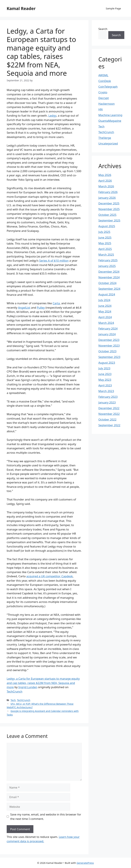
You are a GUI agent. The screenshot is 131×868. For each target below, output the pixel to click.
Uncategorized (108, 143)
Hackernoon (107, 104)
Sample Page (113, 8)
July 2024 (104, 300)
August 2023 (107, 363)
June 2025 (105, 237)
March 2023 (106, 391)
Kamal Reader (21, 8)
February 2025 (108, 260)
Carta (56, 303)
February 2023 (108, 397)
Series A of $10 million (54, 261)
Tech (13, 700)
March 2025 (106, 255)
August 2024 (107, 294)
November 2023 (109, 346)
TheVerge (105, 138)
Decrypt (104, 98)
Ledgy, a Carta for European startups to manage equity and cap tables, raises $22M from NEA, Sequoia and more (43, 683)
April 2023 (105, 385)
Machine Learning (110, 115)
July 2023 (104, 368)
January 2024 (107, 334)
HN (101, 109)
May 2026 (105, 175)
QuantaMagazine (110, 121)
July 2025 (104, 232)
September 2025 (109, 220)
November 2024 (109, 277)
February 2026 (108, 192)
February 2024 (108, 328)
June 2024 (105, 306)
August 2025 (107, 226)
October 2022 (107, 419)
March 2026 (106, 186)
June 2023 (105, 374)
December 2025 (109, 203)
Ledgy (52, 116)
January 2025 (107, 266)
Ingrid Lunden (28, 687)
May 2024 (105, 311)
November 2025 (109, 209)
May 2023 (105, 380)
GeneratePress (85, 863)
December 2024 (109, 272)
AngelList (24, 308)
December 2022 (109, 408)
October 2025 (107, 215)
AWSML (103, 75)
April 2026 (105, 181)
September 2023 (109, 357)
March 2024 (106, 323)
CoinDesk (105, 81)
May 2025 (105, 243)
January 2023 (107, 402)
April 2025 (105, 249)
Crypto (103, 92)
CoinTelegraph (108, 87)
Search (103, 29)
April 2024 (105, 317)
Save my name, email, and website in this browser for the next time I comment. (46, 817)
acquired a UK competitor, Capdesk (50, 576)
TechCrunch (15, 691)
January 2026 (107, 198)
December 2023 (109, 340)
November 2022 (109, 414)
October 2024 (107, 283)
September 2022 (109, 425)
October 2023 (107, 351)
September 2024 (109, 289)
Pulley (41, 308)
